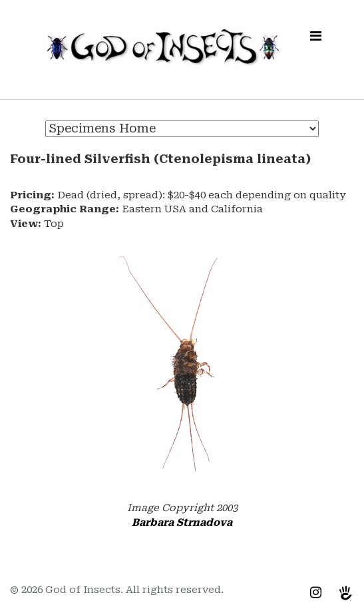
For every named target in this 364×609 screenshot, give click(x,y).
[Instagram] (316, 592)
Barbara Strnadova (182, 522)
